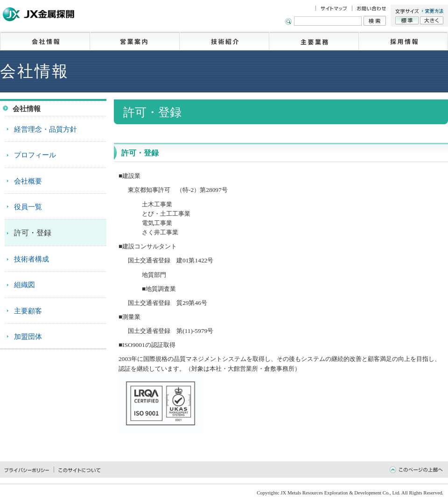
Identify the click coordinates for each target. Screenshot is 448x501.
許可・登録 (33, 233)
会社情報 (45, 41)
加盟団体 (28, 337)
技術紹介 (224, 41)
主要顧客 (28, 311)
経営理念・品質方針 (45, 129)
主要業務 (314, 41)
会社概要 (28, 181)
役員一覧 (28, 207)
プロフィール (35, 155)
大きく (432, 21)
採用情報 (403, 41)
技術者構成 (31, 259)
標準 (407, 21)
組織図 (24, 285)
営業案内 (134, 41)
